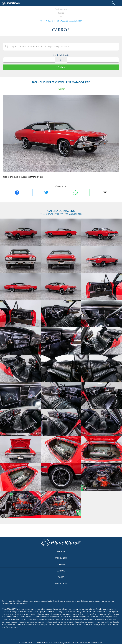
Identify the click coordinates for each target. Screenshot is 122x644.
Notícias (61, 551)
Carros (61, 13)
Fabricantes (61, 558)
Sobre (61, 577)
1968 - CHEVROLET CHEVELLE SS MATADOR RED (61, 21)
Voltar (62, 89)
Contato (61, 571)
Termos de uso (61, 584)
